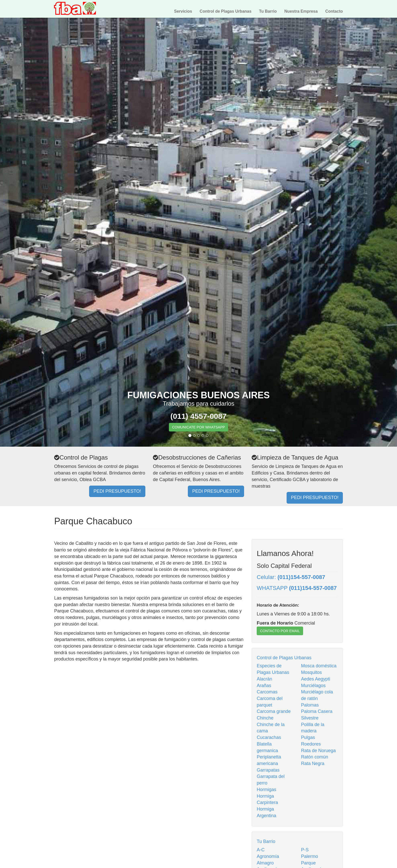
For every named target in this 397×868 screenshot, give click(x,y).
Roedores (311, 744)
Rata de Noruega (318, 751)
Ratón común (315, 757)
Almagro (265, 863)
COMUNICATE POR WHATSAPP (199, 427)
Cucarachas (269, 737)
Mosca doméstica (319, 666)
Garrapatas (268, 770)
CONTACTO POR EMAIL (280, 631)
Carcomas (267, 692)
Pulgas (308, 737)
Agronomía (268, 856)
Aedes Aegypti (316, 679)
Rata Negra (313, 763)
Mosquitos (311, 672)
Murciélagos (313, 686)
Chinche (265, 718)
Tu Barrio (268, 11)
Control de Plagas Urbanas (226, 11)
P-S (305, 850)
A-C (261, 850)
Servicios (183, 11)
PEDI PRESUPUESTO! (117, 491)
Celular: (291, 577)
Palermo (310, 856)
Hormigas (266, 790)
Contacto (334, 11)
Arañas (264, 686)
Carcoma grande (274, 711)
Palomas (310, 705)
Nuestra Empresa (301, 11)
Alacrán (264, 679)
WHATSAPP (297, 588)
